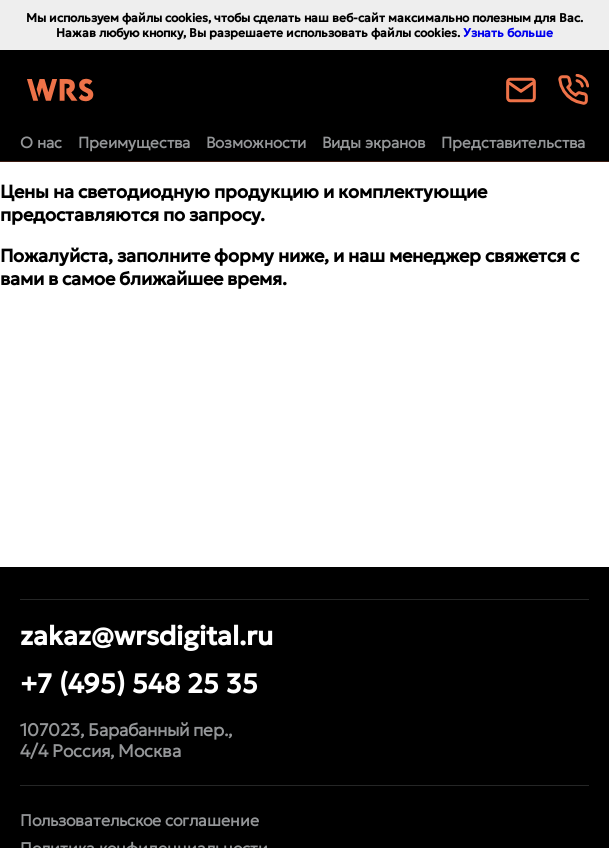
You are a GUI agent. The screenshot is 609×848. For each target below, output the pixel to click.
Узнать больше (508, 32)
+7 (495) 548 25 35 (139, 683)
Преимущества (134, 142)
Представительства (513, 142)
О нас (41, 142)
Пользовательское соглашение (139, 820)
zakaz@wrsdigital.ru (146, 635)
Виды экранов (373, 142)
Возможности (256, 142)
